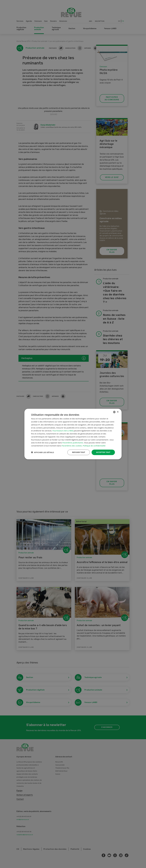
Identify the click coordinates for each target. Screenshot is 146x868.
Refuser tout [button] (79, 452)
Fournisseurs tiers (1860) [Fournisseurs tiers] (63, 431)
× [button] (118, 412)
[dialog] (73, 434)
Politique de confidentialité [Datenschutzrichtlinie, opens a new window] (94, 446)
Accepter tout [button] (103, 452)
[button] (43, 452)
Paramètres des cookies (72, 446)
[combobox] (114, 412)
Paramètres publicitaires (73, 443)
